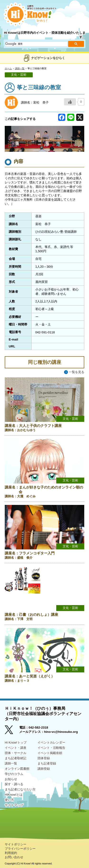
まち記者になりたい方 (20, 789)
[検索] (36, 44)
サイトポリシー (16, 844)
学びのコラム (14, 774)
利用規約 (11, 853)
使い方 (9, 800)
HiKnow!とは (14, 795)
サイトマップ (14, 805)
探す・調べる (14, 784)
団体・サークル (16, 753)
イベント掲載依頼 (50, 753)
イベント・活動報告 (51, 748)
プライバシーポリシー (20, 849)
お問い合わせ (14, 857)
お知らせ (11, 779)
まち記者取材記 (16, 758)
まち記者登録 (47, 763)
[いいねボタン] (70, 102)
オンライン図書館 (17, 769)
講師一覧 (20, 68)
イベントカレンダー (51, 742)
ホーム (8, 68)
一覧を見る (77, 372)
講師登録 (44, 769)
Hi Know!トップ (16, 742)
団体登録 (44, 758)
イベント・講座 (16, 748)
